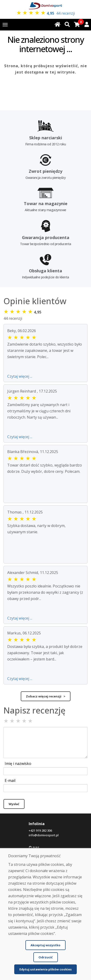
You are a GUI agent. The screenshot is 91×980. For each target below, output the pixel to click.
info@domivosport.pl (44, 835)
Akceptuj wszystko (45, 945)
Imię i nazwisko (18, 763)
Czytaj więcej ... (20, 376)
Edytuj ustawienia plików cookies (45, 969)
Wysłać (14, 804)
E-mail (10, 780)
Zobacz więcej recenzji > (46, 696)
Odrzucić (46, 957)
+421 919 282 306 (40, 830)
